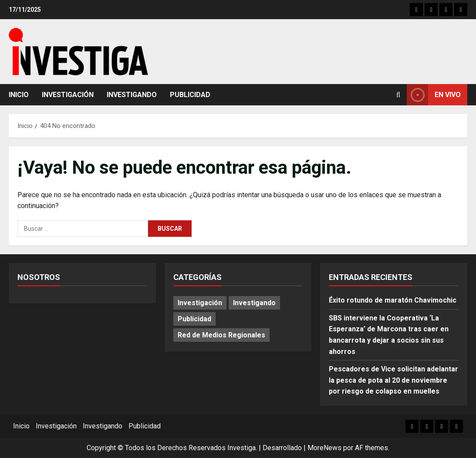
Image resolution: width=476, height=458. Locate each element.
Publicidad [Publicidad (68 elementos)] (194, 319)
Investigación (68, 95)
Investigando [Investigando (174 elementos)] (254, 303)
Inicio (19, 95)
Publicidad (190, 95)
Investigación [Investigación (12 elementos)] (200, 303)
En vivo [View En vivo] (434, 95)
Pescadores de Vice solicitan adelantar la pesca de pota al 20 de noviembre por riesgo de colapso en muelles (393, 380)
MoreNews (324, 448)
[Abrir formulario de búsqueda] (398, 95)
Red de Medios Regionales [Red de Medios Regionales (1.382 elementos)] (221, 335)
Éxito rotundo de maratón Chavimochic (393, 300)
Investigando (132, 95)
